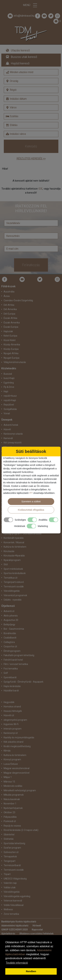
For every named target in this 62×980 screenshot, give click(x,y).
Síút (6, 564)
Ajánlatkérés (8, 934)
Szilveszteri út (11, 852)
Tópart (7, 874)
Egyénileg (9, 383)
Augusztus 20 (11, 620)
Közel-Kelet (10, 340)
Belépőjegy (9, 624)
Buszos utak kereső (24, 57)
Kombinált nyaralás (14, 538)
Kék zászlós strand (13, 742)
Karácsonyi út (11, 733)
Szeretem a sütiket (31, 501)
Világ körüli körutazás (15, 362)
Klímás (7, 751)
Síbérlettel (9, 835)
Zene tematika (11, 914)
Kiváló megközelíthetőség (17, 746)
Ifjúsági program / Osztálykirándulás (23, 534)
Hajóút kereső (20, 63)
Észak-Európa (11, 327)
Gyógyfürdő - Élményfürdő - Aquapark (23, 682)
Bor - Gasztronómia (14, 629)
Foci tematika (11, 669)
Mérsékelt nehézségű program (20, 790)
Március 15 (9, 782)
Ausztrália (9, 292)
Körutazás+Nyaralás (14, 556)
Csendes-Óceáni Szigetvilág (18, 300)
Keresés (31, 146)
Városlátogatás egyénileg (17, 896)
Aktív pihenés (11, 616)
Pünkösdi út (10, 821)
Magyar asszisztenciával (17, 768)
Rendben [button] (31, 971)
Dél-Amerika (10, 309)
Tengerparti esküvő (14, 582)
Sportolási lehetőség (14, 843)
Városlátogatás (12, 591)
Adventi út (9, 611)
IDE (40, 189)
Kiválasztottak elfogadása (31, 510)
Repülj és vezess (12, 826)
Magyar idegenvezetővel (17, 773)
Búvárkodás (10, 633)
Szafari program (12, 848)
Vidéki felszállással (14, 905)
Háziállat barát (11, 691)
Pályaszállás (10, 817)
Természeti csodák (14, 587)
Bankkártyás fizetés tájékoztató (19, 922)
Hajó (6, 391)
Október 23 (9, 812)
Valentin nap (10, 883)
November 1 (10, 804)
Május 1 (8, 777)
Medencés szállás (13, 786)
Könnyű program (12, 759)
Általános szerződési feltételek (36, 934)
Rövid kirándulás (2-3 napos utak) (21, 830)
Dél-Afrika (9, 305)
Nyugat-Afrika (11, 353)
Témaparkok (10, 857)
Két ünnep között (13, 443)
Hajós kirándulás (12, 686)
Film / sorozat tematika (16, 664)
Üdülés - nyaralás (13, 600)
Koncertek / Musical (14, 542)
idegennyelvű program (15, 720)
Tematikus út (10, 578)
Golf (6, 673)
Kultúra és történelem (15, 547)
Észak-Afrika (10, 318)
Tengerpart (10, 861)
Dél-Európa (9, 314)
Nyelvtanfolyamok (13, 808)
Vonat (7, 413)
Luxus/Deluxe (11, 764)
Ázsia (7, 296)
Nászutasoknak (12, 799)
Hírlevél (37, 926)
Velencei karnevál (13, 901)
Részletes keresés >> (31, 159)
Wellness (8, 909)
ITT (31, 493)
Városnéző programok (15, 595)
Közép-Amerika (12, 345)
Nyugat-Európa (11, 358)
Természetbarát (12, 865)
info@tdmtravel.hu (21, 16)
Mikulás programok (14, 795)
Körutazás (9, 551)
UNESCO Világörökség (15, 879)
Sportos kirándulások (15, 573)
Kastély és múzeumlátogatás (19, 737)
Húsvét (7, 429)
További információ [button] (17, 963)
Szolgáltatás (10, 409)
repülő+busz (10, 396)
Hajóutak (8, 331)
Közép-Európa (11, 349)
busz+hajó (9, 378)
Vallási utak (10, 887)
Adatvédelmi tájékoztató (15, 926)
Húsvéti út (9, 715)
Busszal (8, 374)
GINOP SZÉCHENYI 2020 (14, 930)
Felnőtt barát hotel (13, 660)
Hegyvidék (9, 702)
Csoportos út (10, 646)
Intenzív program (13, 729)
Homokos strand (12, 707)
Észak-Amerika (12, 323)
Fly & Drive (9, 387)
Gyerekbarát (10, 677)
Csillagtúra (9, 642)
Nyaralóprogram (12, 560)
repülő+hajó (10, 400)
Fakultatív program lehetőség (19, 655)
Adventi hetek (11, 425)
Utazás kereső (20, 50)
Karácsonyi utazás (13, 434)
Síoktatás (9, 839)
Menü (31, 5)
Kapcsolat (37, 930)
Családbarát (10, 638)
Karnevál (8, 438)
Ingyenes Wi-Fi (11, 724)
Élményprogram (12, 651)
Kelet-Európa (10, 336)
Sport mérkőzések (13, 569)
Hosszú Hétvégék (13, 711)
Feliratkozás (31, 265)
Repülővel (9, 405)
